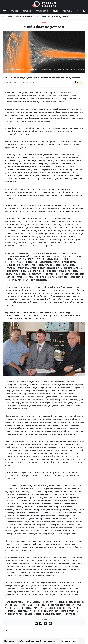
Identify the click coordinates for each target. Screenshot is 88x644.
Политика (27, 11)
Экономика (68, 11)
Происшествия (42, 11)
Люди (55, 11)
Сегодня (14, 11)
